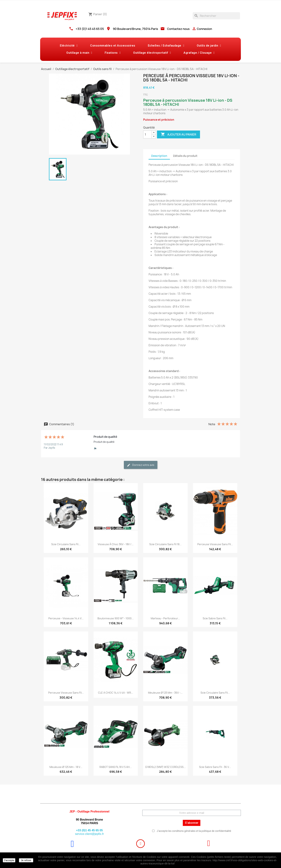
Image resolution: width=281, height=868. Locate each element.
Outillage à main (79, 53)
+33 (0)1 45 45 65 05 (90, 29)
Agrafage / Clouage (199, 53)
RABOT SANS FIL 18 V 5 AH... (116, 767)
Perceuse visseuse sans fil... (215, 544)
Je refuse (26, 860)
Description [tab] (159, 156)
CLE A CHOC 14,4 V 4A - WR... (116, 693)
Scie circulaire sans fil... (66, 544)
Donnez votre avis (141, 465)
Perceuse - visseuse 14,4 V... (66, 618)
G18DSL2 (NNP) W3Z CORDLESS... (165, 767)
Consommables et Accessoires (113, 46)
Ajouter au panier (178, 134)
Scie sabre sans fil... (215, 618)
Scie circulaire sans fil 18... (165, 544)
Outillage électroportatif (152, 53)
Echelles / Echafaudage (166, 46)
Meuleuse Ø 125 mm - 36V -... (165, 693)
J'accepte (9, 860)
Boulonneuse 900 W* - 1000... (116, 618)
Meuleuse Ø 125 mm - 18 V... (66, 767)
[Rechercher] (216, 16)
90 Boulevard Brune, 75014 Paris (135, 29)
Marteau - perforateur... (165, 618)
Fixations (113, 53)
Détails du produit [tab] (185, 156)
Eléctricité (69, 46)
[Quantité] (147, 134)
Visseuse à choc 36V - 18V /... (116, 544)
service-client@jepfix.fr (89, 834)
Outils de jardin (209, 46)
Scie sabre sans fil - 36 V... (215, 767)
